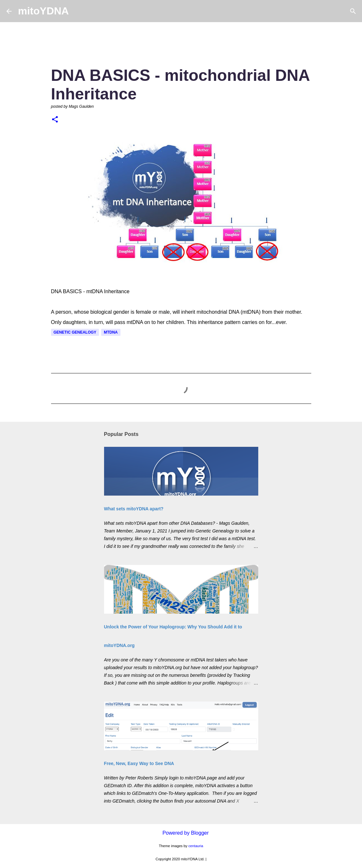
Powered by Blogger (181, 833)
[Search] (78, 11)
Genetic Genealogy (75, 332)
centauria (196, 846)
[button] (55, 120)
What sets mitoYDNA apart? (134, 509)
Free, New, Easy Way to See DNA (139, 763)
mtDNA (111, 332)
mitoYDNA (43, 11)
